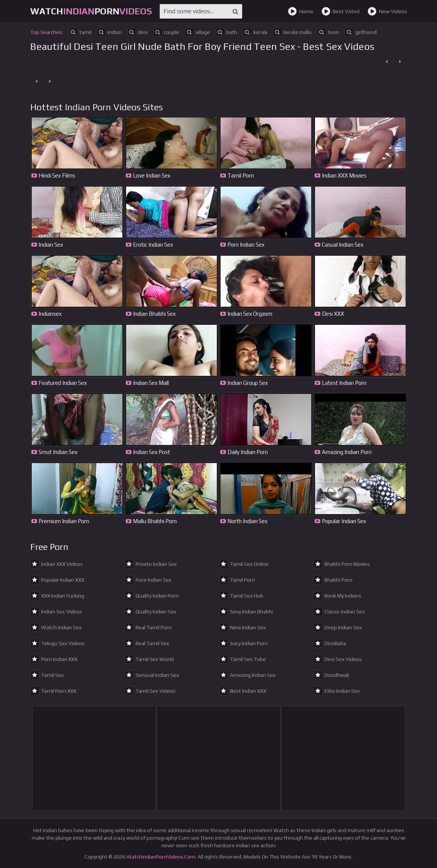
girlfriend (361, 32)
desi (137, 32)
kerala (255, 32)
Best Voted (340, 11)
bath (226, 32)
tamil (80, 32)
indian (109, 32)
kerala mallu (292, 32)
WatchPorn (91, 11)
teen (328, 32)
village (198, 32)
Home (301, 11)
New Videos (387, 11)
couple (166, 32)
